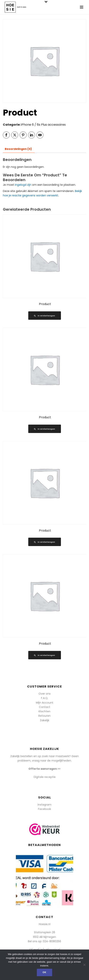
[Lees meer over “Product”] (45, 316)
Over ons (45, 694)
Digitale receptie (45, 777)
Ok (44, 972)
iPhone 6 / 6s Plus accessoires (43, 125)
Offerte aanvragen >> (44, 769)
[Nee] (84, 965)
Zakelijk (45, 720)
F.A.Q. (45, 698)
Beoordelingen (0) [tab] (18, 149)
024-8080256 (52, 941)
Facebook (44, 809)
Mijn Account (45, 703)
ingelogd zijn (23, 185)
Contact (45, 707)
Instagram (44, 805)
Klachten (44, 711)
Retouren (44, 716)
